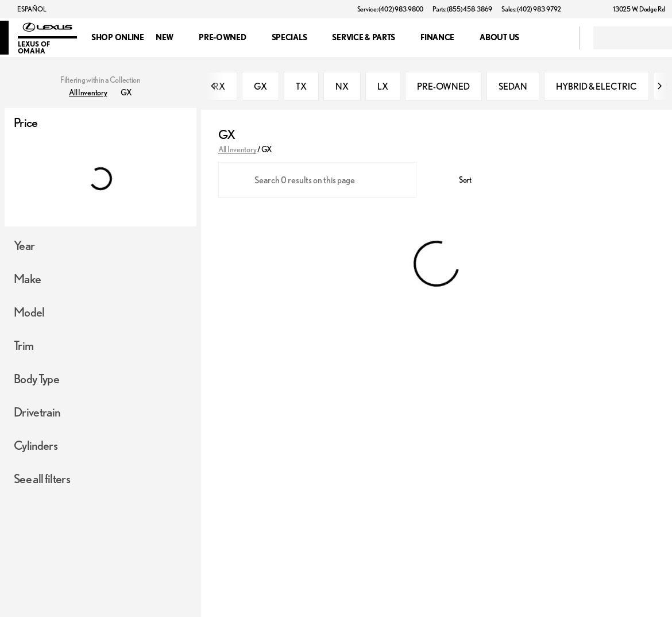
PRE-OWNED (443, 86)
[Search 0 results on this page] (317, 180)
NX (342, 86)
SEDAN (513, 86)
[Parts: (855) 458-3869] (462, 9)
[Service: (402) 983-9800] (390, 9)
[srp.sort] (459, 180)
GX (260, 86)
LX (383, 86)
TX (301, 86)
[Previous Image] (214, 86)
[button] (586, 9)
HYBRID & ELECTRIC (596, 86)
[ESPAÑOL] (26, 9)
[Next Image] (659, 86)
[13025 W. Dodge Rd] (634, 9)
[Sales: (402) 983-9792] (531, 9)
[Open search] (556, 38)
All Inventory (237, 149)
